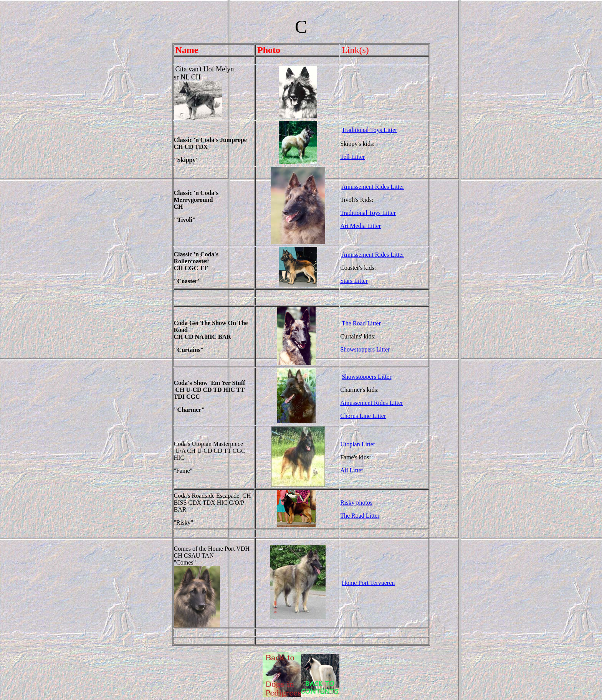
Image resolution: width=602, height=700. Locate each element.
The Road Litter (361, 323)
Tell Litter (352, 157)
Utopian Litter (358, 444)
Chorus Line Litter (363, 416)
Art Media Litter (361, 226)
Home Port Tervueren (368, 583)
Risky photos (356, 503)
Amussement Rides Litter (373, 187)
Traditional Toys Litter (370, 130)
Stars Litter (354, 281)
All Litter (352, 470)
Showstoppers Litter (365, 349)
